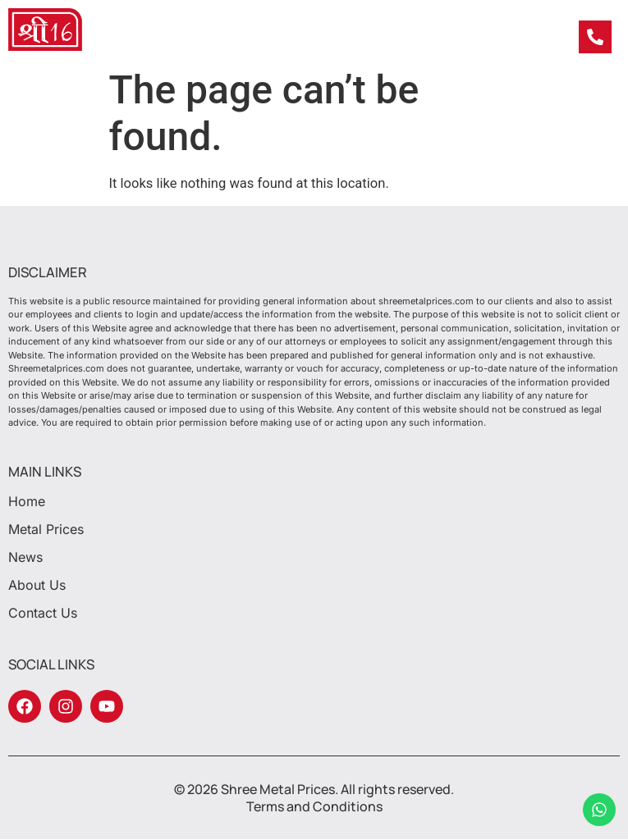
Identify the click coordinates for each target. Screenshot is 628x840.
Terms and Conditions (314, 806)
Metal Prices (50, 529)
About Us (37, 585)
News (30, 557)
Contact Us (43, 613)
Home (27, 501)
